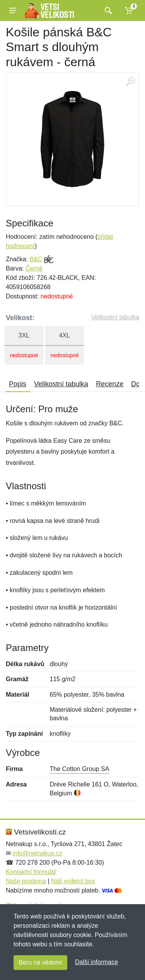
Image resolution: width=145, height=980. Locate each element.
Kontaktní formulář (31, 872)
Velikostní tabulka (115, 317)
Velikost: (20, 318)
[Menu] (13, 10)
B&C (36, 259)
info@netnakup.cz (37, 853)
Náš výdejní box (73, 881)
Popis (18, 384)
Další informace (96, 962)
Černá (34, 268)
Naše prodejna (26, 881)
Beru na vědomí (40, 962)
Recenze (110, 384)
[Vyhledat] (107, 10)
